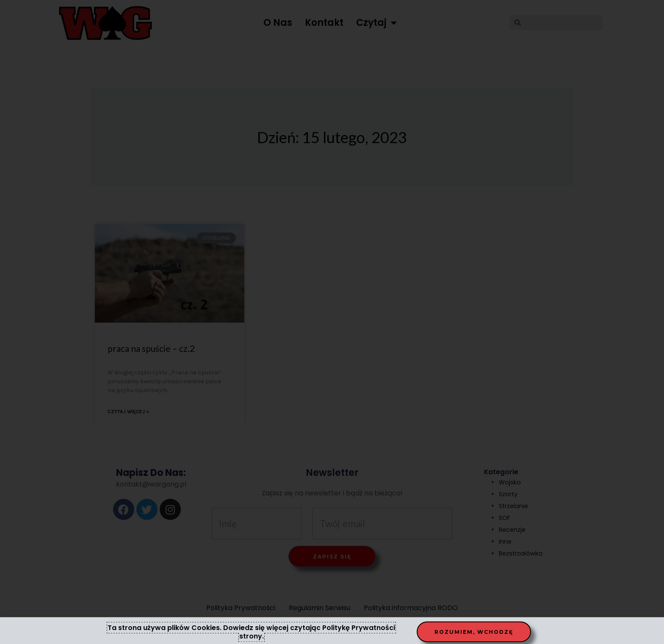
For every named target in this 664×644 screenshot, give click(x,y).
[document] (332, 322)
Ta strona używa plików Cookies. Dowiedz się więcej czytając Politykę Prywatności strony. (251, 634)
